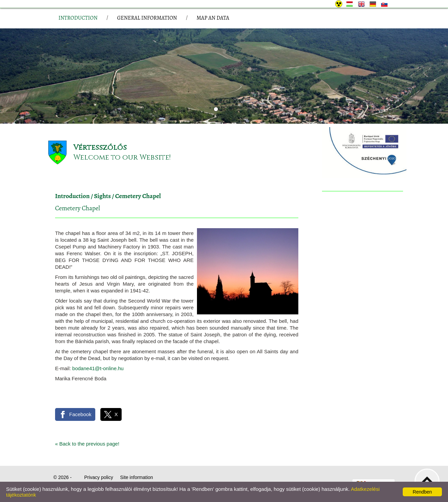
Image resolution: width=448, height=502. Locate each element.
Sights (102, 196)
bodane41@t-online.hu (98, 368)
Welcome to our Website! (122, 157)
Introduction (72, 196)
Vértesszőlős (100, 148)
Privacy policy (99, 477)
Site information (137, 477)
